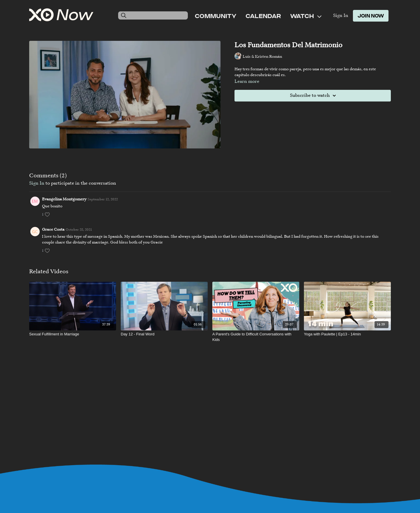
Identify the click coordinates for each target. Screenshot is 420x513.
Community (216, 16)
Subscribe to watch (314, 96)
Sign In (341, 16)
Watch (306, 16)
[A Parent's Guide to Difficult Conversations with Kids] (256, 337)
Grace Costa (53, 230)
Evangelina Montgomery (64, 199)
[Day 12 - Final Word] (164, 334)
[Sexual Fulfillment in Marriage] (73, 334)
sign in (37, 183)
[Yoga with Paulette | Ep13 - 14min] (347, 334)
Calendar (263, 16)
